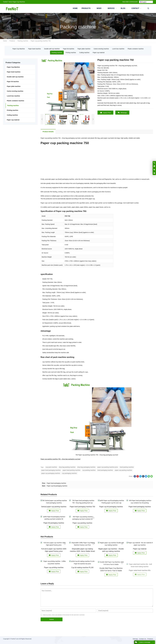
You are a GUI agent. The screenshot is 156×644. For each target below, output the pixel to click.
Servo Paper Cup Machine (17, 2)
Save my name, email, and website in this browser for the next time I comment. (64, 615)
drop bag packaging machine (86, 467)
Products (150, 639)
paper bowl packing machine (71, 470)
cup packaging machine (69, 473)
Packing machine (57, 53)
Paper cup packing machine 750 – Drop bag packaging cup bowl (60, 459)
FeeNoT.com (15, 639)
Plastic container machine (136, 49)
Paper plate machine (84, 49)
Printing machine (71, 53)
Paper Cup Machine (19, 49)
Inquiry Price (105, 113)
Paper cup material (99, 53)
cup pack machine (51, 467)
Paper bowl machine (34, 49)
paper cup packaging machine (51, 473)
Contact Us (143, 639)
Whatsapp (122, 113)
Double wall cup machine (52, 49)
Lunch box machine (118, 49)
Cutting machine (84, 53)
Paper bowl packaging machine (56, 483)
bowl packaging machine (105, 470)
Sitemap (135, 639)
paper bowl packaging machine (51, 470)
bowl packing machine (127, 467)
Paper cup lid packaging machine (57, 486)
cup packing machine (89, 470)
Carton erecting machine (101, 49)
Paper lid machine (69, 49)
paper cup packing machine (123, 470)
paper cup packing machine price (108, 467)
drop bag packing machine (67, 467)
